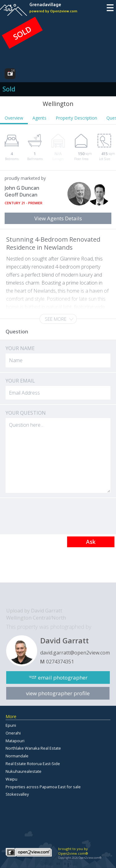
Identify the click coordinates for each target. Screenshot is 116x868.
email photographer (63, 677)
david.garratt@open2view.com (75, 653)
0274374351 (60, 662)
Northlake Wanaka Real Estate (33, 748)
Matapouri (15, 741)
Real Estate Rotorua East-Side (33, 764)
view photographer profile (58, 693)
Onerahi (13, 733)
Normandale (17, 756)
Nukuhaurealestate (24, 771)
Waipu (11, 779)
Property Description (76, 118)
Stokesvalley (17, 794)
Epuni (11, 725)
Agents (39, 118)
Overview (14, 118)
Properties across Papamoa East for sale (43, 787)
